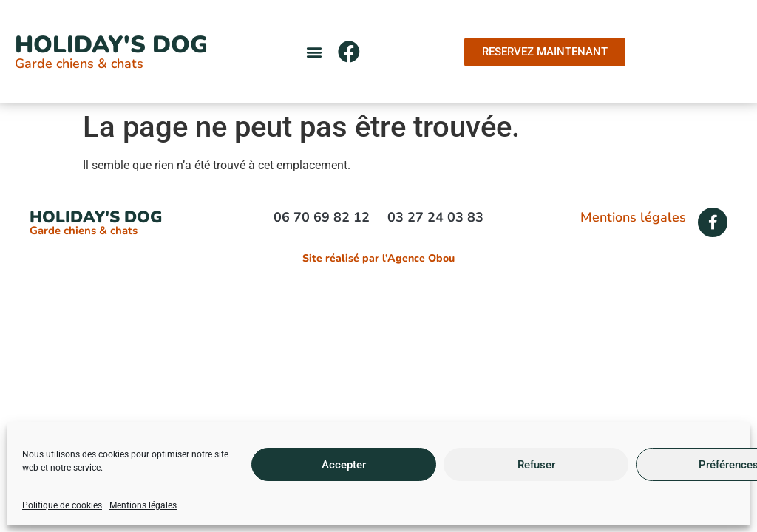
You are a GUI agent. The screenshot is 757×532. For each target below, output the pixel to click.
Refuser (536, 465)
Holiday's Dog (111, 45)
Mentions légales (143, 505)
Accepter (344, 465)
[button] (315, 52)
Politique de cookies (62, 505)
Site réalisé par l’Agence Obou (378, 258)
